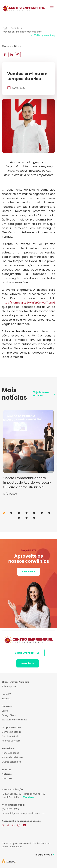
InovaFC (6, 699)
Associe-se (28, 572)
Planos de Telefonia (12, 757)
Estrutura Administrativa (15, 720)
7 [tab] (49, 513)
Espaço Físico (9, 715)
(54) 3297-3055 (10, 797)
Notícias (15, 28)
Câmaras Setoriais (12, 732)
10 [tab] (34, 518)
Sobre (5, 711)
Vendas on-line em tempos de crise (22, 32)
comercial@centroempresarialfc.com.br (23, 813)
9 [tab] (27, 518)
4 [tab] (27, 513)
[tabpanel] (28, 453)
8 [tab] (19, 518)
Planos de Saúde (11, 753)
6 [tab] (42, 513)
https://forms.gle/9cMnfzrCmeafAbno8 (29, 303)
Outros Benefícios (11, 762)
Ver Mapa (29, 797)
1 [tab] (4, 513)
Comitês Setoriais (11, 736)
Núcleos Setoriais (11, 741)
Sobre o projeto (10, 686)
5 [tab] (34, 513)
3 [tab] (19, 513)
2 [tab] (11, 513)
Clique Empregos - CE (27, 653)
